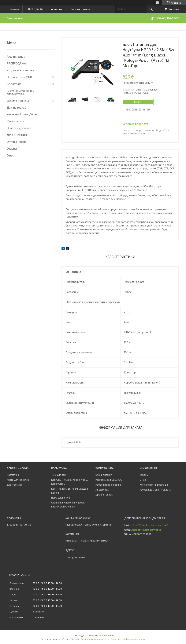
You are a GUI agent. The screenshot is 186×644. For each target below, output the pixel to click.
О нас (10, 155)
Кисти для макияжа (18, 480)
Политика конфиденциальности (128, 639)
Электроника (14, 485)
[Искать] (151, 9)
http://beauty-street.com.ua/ (150, 525)
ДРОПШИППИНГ (18, 135)
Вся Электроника (18, 101)
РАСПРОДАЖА (34, 9)
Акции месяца (16, 56)
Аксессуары (102, 490)
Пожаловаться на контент (95, 639)
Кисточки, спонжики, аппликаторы (20, 92)
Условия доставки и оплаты (155, 490)
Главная (15, 9)
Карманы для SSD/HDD (109, 480)
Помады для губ (61, 498)
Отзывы (12, 148)
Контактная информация (154, 485)
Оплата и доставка (19, 128)
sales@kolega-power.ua (147, 530)
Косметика (56, 9)
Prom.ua (110, 635)
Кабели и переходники (108, 485)
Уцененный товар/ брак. (22, 114)
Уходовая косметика (20, 70)
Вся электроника (80, 9)
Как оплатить (16, 121)
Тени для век (58, 475)
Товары (144, 475)
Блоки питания (104, 475)
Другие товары (17, 107)
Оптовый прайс (17, 142)
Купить (138, 102)
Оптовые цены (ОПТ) (20, 77)
